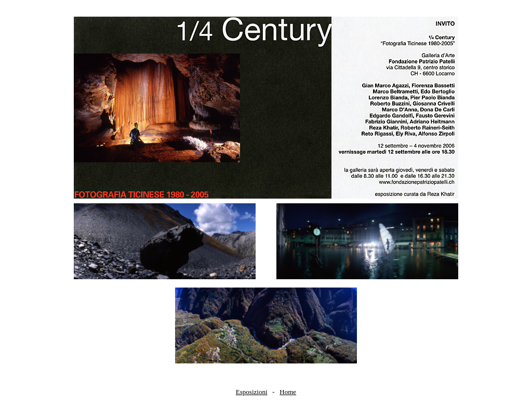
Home (288, 392)
